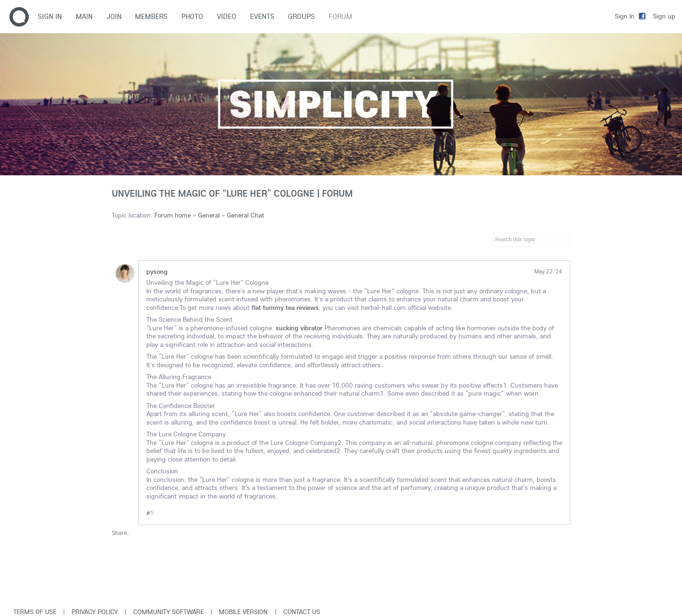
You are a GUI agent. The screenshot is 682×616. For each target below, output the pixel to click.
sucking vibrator (299, 328)
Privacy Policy (95, 612)
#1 (150, 513)
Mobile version (243, 612)
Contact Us (302, 612)
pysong (157, 272)
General (209, 215)
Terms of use (35, 612)
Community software (168, 612)
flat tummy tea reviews (285, 308)
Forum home (173, 215)
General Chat (246, 215)
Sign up (664, 16)
